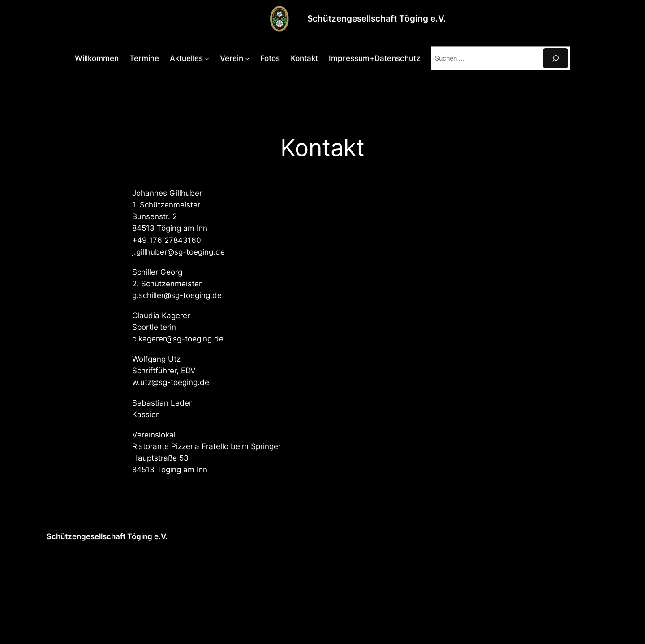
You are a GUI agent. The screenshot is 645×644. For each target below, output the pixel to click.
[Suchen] (555, 58)
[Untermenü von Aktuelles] (207, 58)
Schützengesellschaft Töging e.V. (377, 18)
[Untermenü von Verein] (247, 58)
